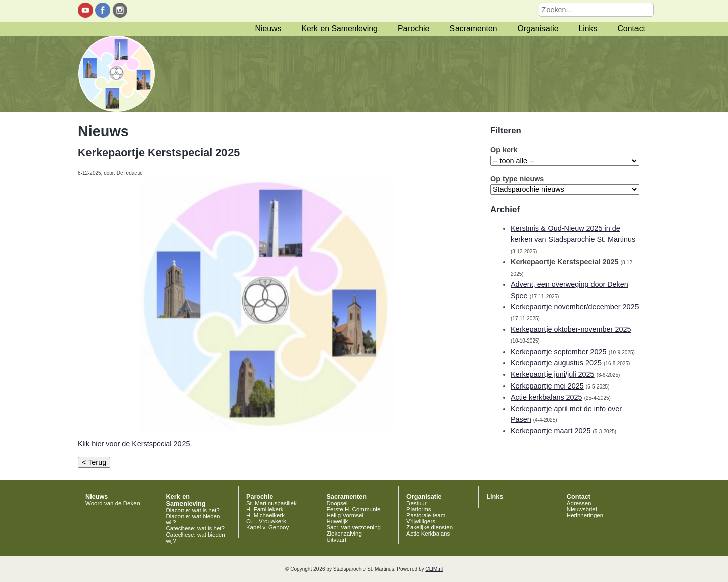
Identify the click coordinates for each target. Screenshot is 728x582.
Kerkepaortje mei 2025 (547, 386)
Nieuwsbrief (582, 509)
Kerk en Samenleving (339, 29)
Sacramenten (473, 29)
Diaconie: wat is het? (193, 510)
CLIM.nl (434, 569)
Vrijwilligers (421, 521)
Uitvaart (336, 540)
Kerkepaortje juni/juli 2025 (553, 374)
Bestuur (417, 503)
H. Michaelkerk (265, 515)
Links (588, 29)
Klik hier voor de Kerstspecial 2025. (136, 444)
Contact (631, 29)
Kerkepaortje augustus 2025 (556, 363)
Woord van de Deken (113, 503)
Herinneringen (585, 515)
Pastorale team (426, 515)
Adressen (579, 503)
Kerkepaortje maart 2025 (551, 431)
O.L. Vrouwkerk (266, 521)
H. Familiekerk (265, 509)
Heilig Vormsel (345, 515)
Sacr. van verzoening (353, 527)
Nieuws (268, 29)
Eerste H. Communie (353, 509)
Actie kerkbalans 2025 (547, 397)
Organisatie (538, 29)
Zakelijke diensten (430, 527)
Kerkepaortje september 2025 (559, 352)
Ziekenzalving (344, 533)
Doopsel (337, 503)
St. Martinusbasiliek (271, 503)
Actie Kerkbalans (428, 533)
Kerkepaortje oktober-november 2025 (571, 329)
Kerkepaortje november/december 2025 (575, 307)
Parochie (414, 29)
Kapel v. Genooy (267, 527)
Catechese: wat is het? (195, 528)
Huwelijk (337, 521)
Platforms (419, 509)
